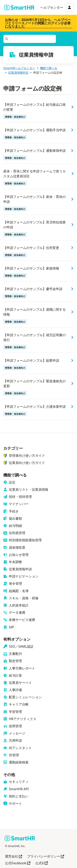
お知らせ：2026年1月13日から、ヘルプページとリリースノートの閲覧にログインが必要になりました (38, 23)
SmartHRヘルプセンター (19, 68)
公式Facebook (18, 863)
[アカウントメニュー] (69, 7)
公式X (42, 863)
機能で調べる (49, 68)
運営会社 (14, 857)
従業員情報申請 (18, 73)
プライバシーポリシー (46, 857)
